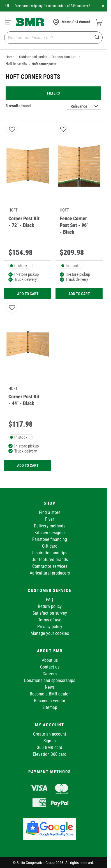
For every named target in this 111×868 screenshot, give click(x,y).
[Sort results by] (84, 107)
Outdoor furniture (64, 57)
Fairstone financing (50, 539)
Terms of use (50, 620)
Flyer (50, 519)
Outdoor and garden (33, 57)
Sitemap (50, 707)
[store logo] (30, 22)
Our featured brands (50, 560)
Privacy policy (50, 627)
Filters (53, 93)
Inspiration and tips (50, 553)
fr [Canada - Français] (7, 6)
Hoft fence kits (16, 64)
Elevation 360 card (50, 754)
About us (50, 660)
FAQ (50, 600)
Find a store (50, 512)
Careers (50, 674)
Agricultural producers (50, 573)
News (50, 687)
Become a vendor (50, 701)
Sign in (50, 741)
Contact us (50, 667)
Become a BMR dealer (50, 694)
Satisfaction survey (50, 613)
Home (10, 57)
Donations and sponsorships (50, 680)
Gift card (50, 546)
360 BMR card (50, 748)
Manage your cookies (50, 633)
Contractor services (50, 566)
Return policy (50, 606)
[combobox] (53, 38)
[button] (12, 129)
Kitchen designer (50, 533)
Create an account (50, 734)
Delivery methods (50, 526)
